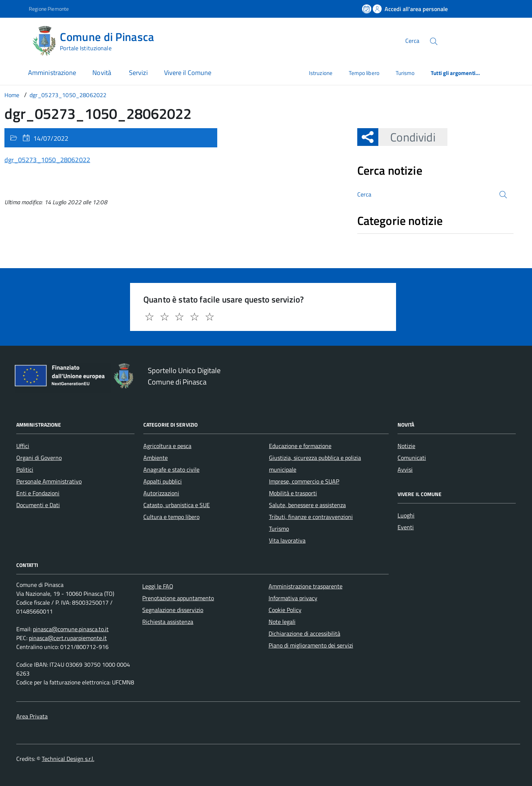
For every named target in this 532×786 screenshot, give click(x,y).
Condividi (407, 137)
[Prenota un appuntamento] (367, 9)
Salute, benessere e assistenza (307, 505)
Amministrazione (52, 73)
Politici (25, 469)
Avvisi (405, 469)
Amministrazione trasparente (306, 586)
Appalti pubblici (163, 481)
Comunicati (412, 458)
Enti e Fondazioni (38, 493)
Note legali (282, 622)
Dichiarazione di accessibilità (304, 633)
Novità (103, 73)
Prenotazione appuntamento (178, 598)
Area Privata (32, 716)
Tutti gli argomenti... (455, 73)
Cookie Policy (285, 610)
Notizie (406, 446)
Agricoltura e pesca (167, 446)
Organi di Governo (39, 458)
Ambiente (156, 458)
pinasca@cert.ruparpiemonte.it (68, 638)
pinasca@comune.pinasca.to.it (71, 629)
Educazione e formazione (300, 446)
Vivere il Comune (188, 73)
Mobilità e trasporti (293, 493)
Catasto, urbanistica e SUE (177, 505)
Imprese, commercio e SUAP (304, 481)
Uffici (23, 446)
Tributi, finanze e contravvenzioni (311, 517)
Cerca (412, 41)
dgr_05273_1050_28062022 (47, 160)
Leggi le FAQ (158, 586)
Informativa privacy (293, 598)
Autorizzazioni (161, 493)
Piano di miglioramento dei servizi (311, 645)
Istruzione (321, 73)
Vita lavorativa (287, 540)
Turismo (405, 73)
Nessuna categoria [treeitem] (384, 237)
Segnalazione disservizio (173, 610)
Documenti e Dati (38, 505)
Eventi (406, 527)
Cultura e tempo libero (171, 517)
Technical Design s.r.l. (68, 759)
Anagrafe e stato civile (171, 469)
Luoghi (406, 515)
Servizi (138, 73)
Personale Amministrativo (49, 481)
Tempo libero (364, 73)
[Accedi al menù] (16, 40)
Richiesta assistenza (168, 622)
